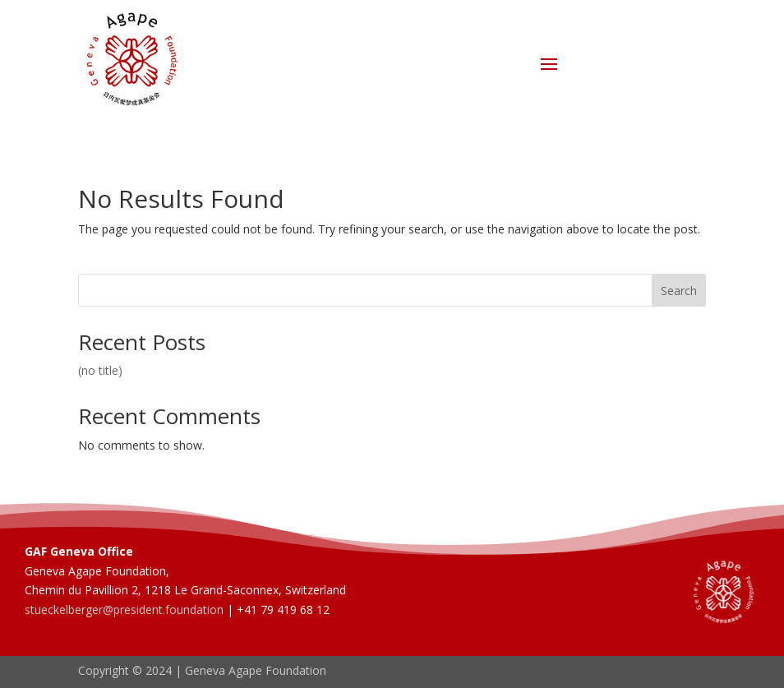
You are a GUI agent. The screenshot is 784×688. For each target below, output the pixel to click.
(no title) (100, 370)
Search (679, 291)
